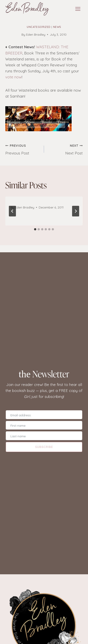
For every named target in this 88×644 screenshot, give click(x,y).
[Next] (76, 211)
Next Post (65, 149)
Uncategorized (39, 27)
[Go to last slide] (12, 211)
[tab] (35, 229)
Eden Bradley (36, 34)
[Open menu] (78, 9)
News (57, 27)
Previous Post (23, 149)
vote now (13, 77)
